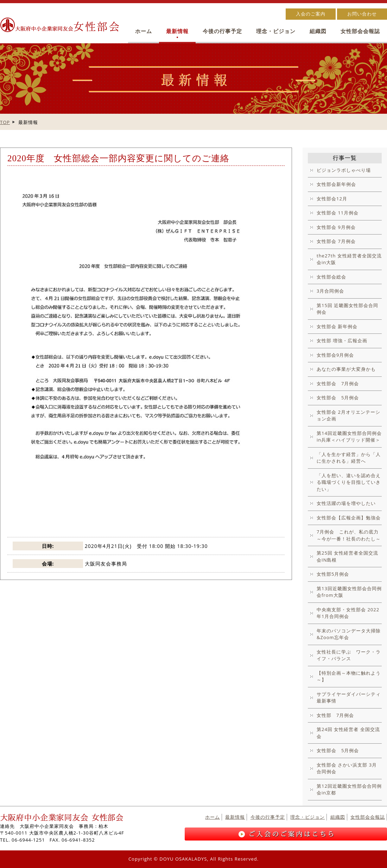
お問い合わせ (362, 14)
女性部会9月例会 (335, 355)
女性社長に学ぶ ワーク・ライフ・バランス (349, 655)
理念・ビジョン (276, 31)
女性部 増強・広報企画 (342, 341)
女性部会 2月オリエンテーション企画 (348, 416)
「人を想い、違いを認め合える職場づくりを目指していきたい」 (349, 482)
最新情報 (177, 31)
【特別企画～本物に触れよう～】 (349, 676)
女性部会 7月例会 (336, 241)
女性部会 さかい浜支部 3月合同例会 (347, 768)
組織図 (318, 31)
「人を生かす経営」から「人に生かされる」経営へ (349, 458)
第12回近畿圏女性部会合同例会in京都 (349, 789)
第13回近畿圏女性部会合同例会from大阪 (349, 592)
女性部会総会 (331, 277)
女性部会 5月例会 (338, 398)
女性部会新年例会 (336, 184)
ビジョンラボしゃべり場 (344, 170)
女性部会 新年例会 (337, 326)
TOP (5, 122)
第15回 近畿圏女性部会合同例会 (347, 309)
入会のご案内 (311, 14)
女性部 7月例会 (335, 715)
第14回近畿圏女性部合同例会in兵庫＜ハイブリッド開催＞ (349, 437)
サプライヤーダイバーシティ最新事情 (349, 698)
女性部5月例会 (333, 574)
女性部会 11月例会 (338, 213)
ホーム (144, 31)
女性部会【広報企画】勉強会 (349, 518)
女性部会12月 (332, 199)
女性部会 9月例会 (336, 227)
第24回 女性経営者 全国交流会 (348, 733)
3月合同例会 (330, 291)
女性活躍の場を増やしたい (346, 503)
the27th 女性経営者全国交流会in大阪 (349, 259)
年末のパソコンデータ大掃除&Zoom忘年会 (349, 634)
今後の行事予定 (222, 31)
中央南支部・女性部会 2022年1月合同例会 (348, 613)
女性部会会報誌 (360, 31)
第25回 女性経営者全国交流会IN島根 (347, 556)
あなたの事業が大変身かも (346, 369)
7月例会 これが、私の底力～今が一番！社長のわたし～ (349, 535)
